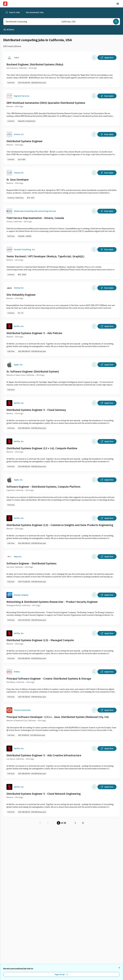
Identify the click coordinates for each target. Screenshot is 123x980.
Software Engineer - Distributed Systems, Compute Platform (43, 487)
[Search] (116, 22)
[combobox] (28, 22)
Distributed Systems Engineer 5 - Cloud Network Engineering (44, 794)
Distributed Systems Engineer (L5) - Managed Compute (40, 640)
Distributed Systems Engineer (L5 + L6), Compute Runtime (42, 448)
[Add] (94, 58)
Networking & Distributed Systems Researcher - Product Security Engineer (52, 602)
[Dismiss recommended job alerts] (120, 968)
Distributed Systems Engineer (25, 141)
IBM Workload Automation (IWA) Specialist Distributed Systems (46, 103)
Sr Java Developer (18, 180)
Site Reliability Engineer (21, 295)
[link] (40, 823)
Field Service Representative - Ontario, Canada (35, 218)
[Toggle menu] (118, 4)
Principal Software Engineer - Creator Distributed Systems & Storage (49, 679)
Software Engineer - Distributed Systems (31, 563)
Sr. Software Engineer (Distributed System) (33, 371)
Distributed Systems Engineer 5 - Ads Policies (34, 333)
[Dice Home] (5, 4)
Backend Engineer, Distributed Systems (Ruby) (35, 64)
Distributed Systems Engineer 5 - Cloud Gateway (36, 410)
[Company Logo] (9, 58)
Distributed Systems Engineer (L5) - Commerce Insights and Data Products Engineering (60, 525)
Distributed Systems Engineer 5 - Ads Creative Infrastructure (44, 755)
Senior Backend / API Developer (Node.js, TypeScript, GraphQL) (45, 256)
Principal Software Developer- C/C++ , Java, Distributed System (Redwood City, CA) (58, 717)
